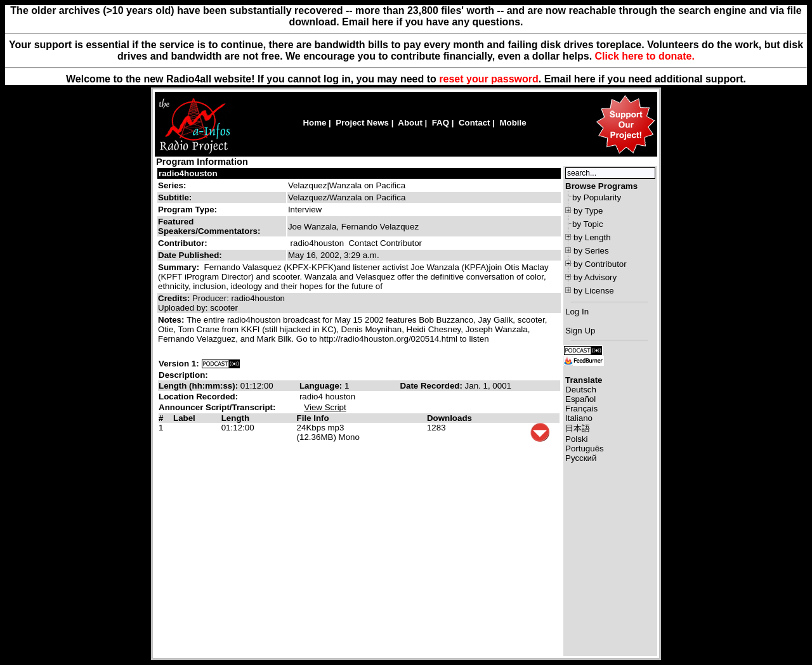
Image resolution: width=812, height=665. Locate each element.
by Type (588, 211)
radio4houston (188, 173)
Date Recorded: (432, 386)
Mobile (513, 123)
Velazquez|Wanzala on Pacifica (347, 185)
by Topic (588, 224)
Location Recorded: (198, 397)
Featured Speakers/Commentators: (209, 226)
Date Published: (190, 255)
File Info (313, 418)
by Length (592, 237)
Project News (362, 123)
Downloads (449, 418)
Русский (581, 458)
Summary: (180, 267)
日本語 (578, 428)
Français (581, 409)
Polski (577, 439)
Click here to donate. (645, 56)
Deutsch (581, 390)
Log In (577, 312)
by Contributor (600, 264)
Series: (172, 185)
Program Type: (187, 210)
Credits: (175, 298)
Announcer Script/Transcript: (217, 407)
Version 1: (179, 364)
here (585, 79)
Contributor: (183, 243)
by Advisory (595, 277)
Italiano (579, 418)
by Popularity (597, 197)
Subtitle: (175, 197)
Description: (183, 375)
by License (594, 291)
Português (585, 449)
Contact (475, 123)
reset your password (489, 79)
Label (184, 418)
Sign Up (580, 331)
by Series (591, 251)
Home (314, 123)
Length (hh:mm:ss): (200, 386)
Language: (322, 386)
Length (235, 418)
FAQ (441, 123)
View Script (325, 407)
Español (580, 399)
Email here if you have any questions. (432, 22)
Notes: (172, 320)
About (410, 123)
